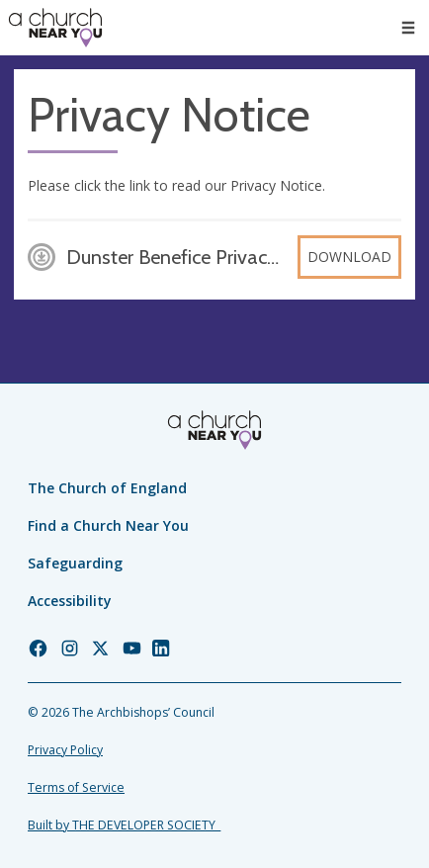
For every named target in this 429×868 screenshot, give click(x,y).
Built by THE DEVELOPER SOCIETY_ (124, 825)
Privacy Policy (65, 750)
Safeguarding (75, 563)
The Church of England (107, 488)
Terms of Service (76, 787)
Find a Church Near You (108, 525)
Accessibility (70, 601)
